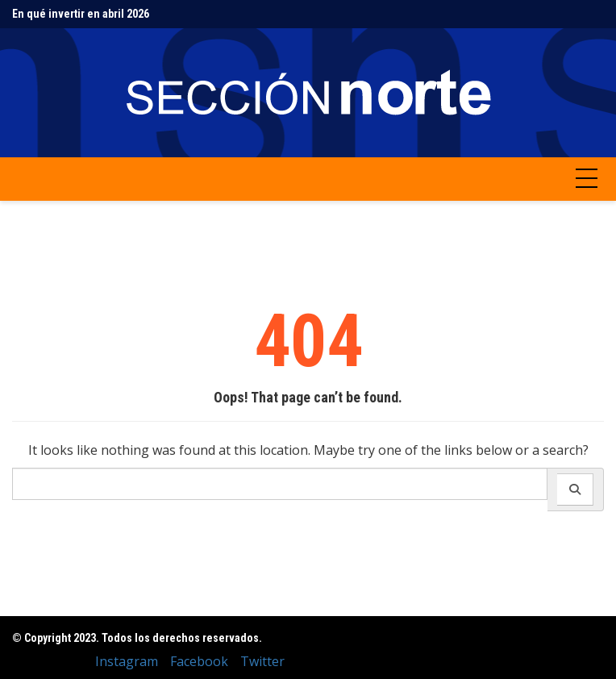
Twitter (262, 661)
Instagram (127, 661)
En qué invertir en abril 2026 (81, 14)
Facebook (199, 661)
